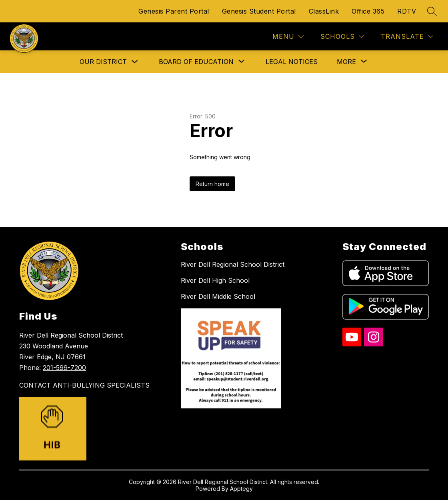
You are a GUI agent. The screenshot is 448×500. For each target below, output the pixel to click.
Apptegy (241, 489)
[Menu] (288, 37)
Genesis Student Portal (259, 11)
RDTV (407, 11)
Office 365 (368, 11)
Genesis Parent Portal (174, 11)
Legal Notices (292, 62)
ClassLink (324, 11)
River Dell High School (215, 280)
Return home (212, 184)
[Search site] (432, 11)
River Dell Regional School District (233, 264)
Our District (103, 62)
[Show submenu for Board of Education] (196, 62)
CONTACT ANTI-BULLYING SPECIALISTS (84, 385)
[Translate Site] (407, 37)
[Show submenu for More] (346, 62)
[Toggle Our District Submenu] (135, 62)
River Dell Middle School (218, 296)
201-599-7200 (64, 368)
